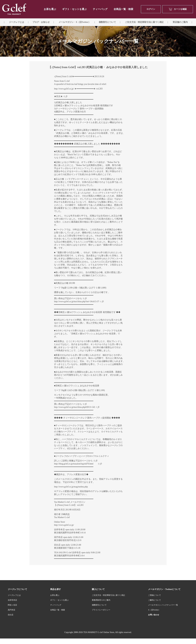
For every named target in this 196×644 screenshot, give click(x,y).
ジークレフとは (14, 595)
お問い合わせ (154, 615)
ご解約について (155, 600)
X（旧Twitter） (154, 610)
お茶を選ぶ (55, 595)
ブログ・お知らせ (41, 22)
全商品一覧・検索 (123, 9)
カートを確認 (178, 9)
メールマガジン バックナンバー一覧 (163, 605)
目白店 (11, 615)
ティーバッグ (100, 9)
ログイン (151, 9)
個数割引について (107, 22)
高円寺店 (11, 610)
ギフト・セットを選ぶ (74, 9)
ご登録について (155, 595)
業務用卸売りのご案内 (101, 600)
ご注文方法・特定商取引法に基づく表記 (108, 595)
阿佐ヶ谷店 (12, 605)
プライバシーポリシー (101, 610)
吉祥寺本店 (12, 600)
